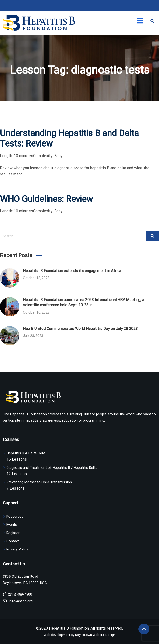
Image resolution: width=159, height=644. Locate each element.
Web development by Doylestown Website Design (80, 635)
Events (12, 525)
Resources (15, 517)
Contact (13, 541)
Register (13, 533)
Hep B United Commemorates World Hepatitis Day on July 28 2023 (80, 329)
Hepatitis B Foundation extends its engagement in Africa (72, 271)
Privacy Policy (17, 549)
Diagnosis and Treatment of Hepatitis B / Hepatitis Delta (52, 468)
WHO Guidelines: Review (46, 199)
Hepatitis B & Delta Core (26, 453)
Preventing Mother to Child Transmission (39, 482)
